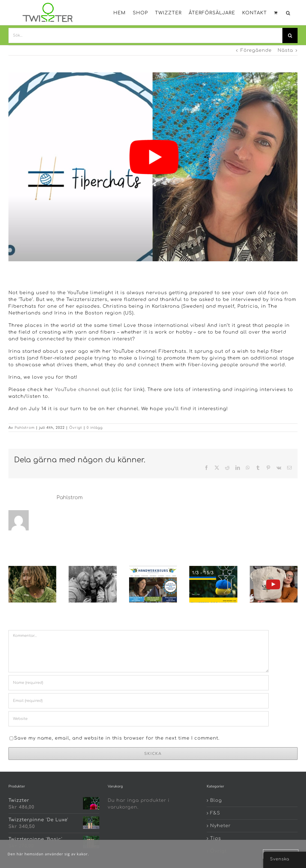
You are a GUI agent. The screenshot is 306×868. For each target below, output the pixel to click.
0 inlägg (95, 428)
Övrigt (76, 428)
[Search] (290, 35)
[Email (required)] (139, 701)
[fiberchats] (153, 167)
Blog (216, 800)
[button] (288, 12)
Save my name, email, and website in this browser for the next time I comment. (117, 738)
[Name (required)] (139, 683)
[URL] (139, 719)
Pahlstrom (25, 428)
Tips (216, 838)
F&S (215, 813)
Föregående (256, 50)
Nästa (285, 50)
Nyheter (220, 826)
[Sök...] (145, 35)
